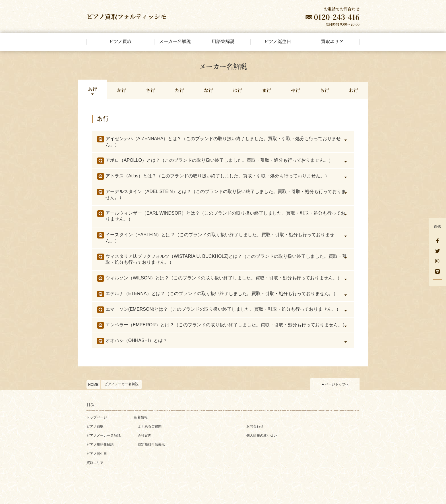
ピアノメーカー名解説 (121, 384)
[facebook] (437, 241)
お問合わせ (255, 426)
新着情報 (141, 417)
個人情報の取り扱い (262, 435)
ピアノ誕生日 (97, 454)
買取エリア (95, 463)
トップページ (97, 417)
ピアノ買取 (95, 426)
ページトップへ (337, 384)
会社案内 (144, 435)
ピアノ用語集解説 (100, 445)
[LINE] (437, 272)
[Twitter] (437, 252)
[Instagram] (437, 262)
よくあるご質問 (150, 426)
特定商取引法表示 (151, 445)
